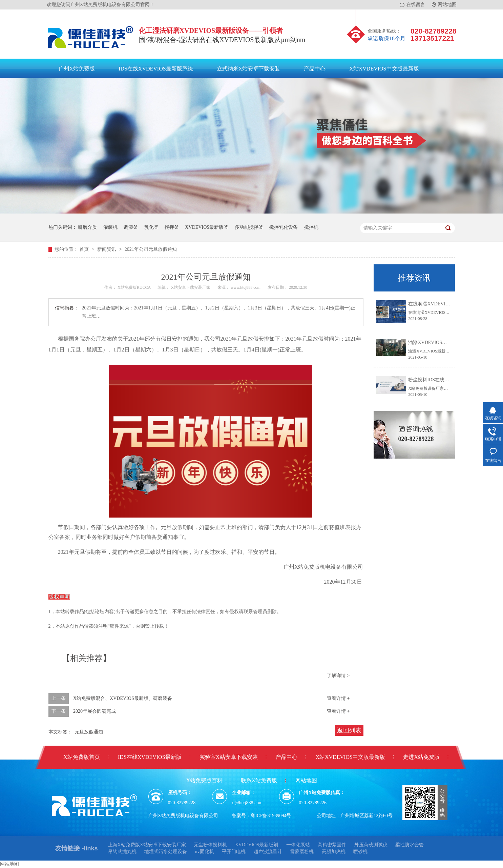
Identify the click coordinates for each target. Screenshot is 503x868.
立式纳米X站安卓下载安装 (249, 69)
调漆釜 (131, 227)
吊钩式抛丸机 (122, 852)
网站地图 (444, 5)
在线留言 (412, 5)
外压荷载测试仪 (371, 845)
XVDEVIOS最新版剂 (257, 845)
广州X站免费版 (77, 69)
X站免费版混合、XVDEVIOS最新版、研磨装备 (123, 698)
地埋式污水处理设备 (166, 852)
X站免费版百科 (204, 780)
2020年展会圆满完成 (95, 711)
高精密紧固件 (332, 845)
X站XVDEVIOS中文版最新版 (384, 69)
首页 (85, 249)
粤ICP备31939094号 (271, 816)
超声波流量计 (268, 852)
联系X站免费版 (259, 780)
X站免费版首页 (82, 757)
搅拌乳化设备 (284, 227)
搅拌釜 (172, 227)
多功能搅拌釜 (249, 227)
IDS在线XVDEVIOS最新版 (150, 757)
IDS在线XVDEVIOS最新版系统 (156, 69)
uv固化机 (205, 852)
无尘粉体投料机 (210, 845)
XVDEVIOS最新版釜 (207, 227)
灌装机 (110, 227)
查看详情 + (338, 698)
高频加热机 (334, 852)
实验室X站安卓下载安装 (229, 757)
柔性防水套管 (410, 845)
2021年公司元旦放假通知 (151, 249)
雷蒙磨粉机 (302, 852)
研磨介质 (87, 227)
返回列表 (349, 730)
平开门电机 (234, 852)
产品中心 (315, 69)
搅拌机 (311, 227)
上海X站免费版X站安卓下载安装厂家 (147, 845)
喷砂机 (360, 852)
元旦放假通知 (89, 732)
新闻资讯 (107, 249)
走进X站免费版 (421, 757)
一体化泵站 (298, 845)
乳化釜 (151, 227)
